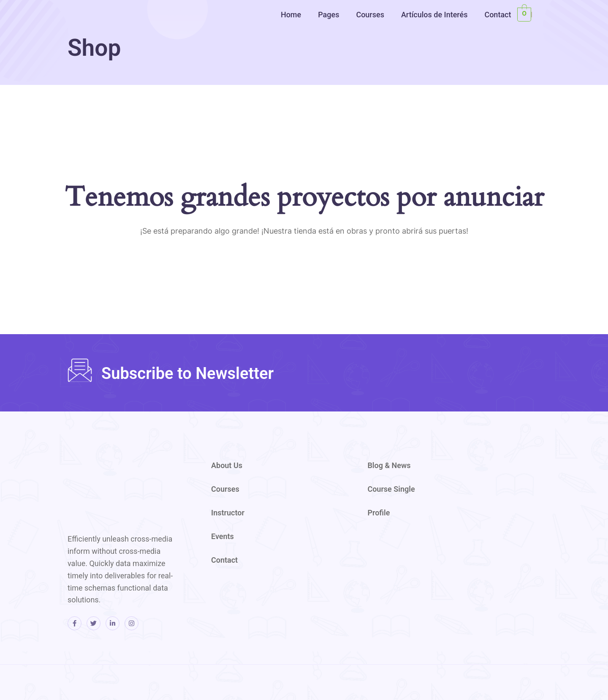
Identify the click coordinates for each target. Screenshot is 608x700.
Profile (379, 513)
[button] (293, 15)
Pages (328, 15)
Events (223, 536)
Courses (370, 15)
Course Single (391, 489)
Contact (498, 15)
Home (291, 15)
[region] (498, 66)
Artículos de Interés (434, 15)
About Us (227, 465)
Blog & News (389, 465)
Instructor (228, 513)
